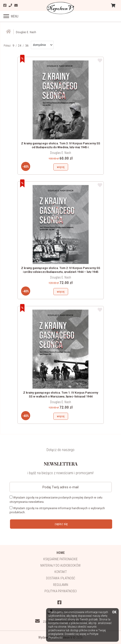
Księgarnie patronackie (60, 559)
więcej (61, 167)
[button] (43, 45)
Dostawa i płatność (61, 578)
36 (27, 46)
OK (114, 612)
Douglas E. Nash (61, 153)
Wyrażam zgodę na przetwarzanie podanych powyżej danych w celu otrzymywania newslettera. (56, 499)
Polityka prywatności (61, 591)
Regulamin (61, 585)
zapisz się (61, 524)
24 (20, 46)
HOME (61, 553)
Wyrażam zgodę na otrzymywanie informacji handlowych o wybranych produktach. (57, 510)
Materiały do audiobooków (60, 565)
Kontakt (61, 572)
